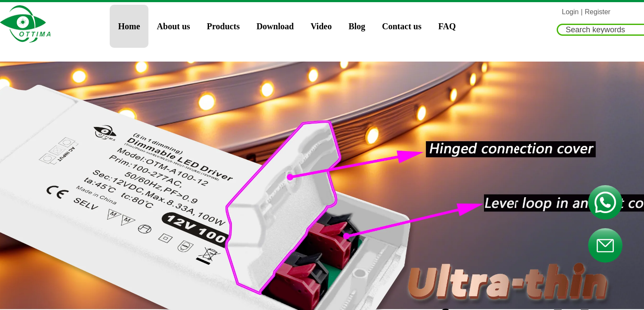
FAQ (447, 26)
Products (223, 26)
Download (275, 26)
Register (598, 12)
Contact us (402, 26)
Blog (357, 26)
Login (570, 12)
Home (129, 26)
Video (321, 26)
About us (174, 26)
